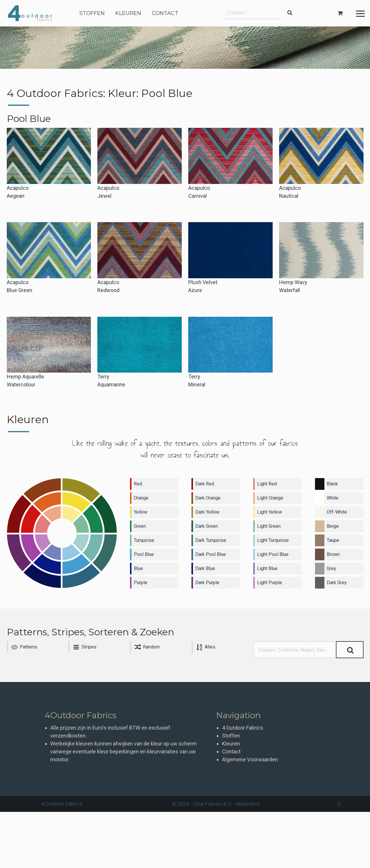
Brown (333, 554)
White (333, 498)
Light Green (269, 526)
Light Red (267, 484)
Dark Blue (205, 568)
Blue (138, 568)
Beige (333, 526)
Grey (331, 568)
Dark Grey (337, 583)
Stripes (84, 647)
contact (165, 13)
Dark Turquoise (211, 540)
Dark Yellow (207, 512)
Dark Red (205, 484)
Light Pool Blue (273, 554)
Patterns (24, 647)
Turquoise (144, 540)
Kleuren (231, 744)
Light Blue (267, 568)
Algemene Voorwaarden (250, 759)
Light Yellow (270, 512)
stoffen (92, 13)
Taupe (333, 540)
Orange (141, 498)
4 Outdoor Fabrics (35, 13)
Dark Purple (207, 583)
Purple (141, 583)
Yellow (141, 512)
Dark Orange (208, 498)
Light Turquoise (273, 540)
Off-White (337, 512)
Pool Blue (144, 554)
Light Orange (270, 498)
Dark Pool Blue (211, 554)
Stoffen (231, 736)
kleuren (128, 13)
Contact (231, 751)
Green (140, 526)
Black (332, 484)
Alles (205, 647)
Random (147, 647)
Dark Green (207, 526)
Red (138, 484)
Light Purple (270, 583)
